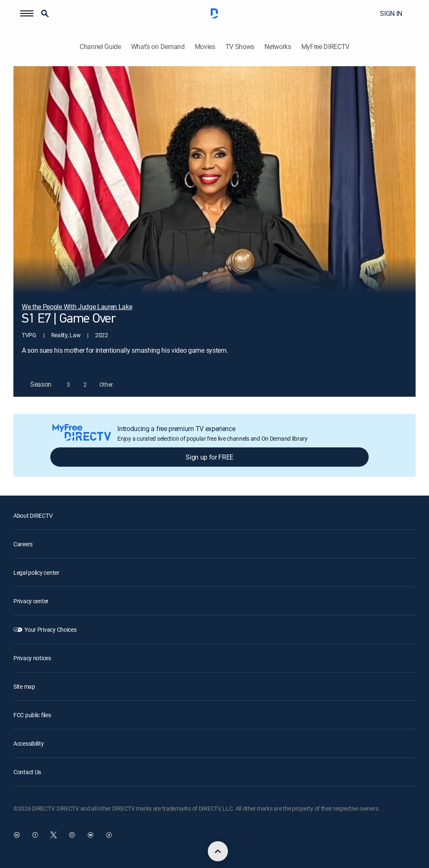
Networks (278, 47)
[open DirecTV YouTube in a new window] (90, 835)
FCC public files (32, 715)
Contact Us (27, 772)
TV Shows (240, 47)
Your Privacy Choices (50, 629)
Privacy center (31, 601)
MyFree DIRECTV (326, 47)
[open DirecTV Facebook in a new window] (35, 835)
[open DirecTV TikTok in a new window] (109, 835)
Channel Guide (100, 47)
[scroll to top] (218, 851)
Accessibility (28, 743)
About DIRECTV (33, 515)
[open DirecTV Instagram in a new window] (72, 835)
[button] (27, 13)
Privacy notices (32, 658)
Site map (24, 686)
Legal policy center (36, 572)
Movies (205, 47)
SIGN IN (391, 13)
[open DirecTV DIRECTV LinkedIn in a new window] (17, 835)
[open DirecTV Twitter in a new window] (54, 835)
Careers (23, 544)
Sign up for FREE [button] (209, 457)
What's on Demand (158, 47)
